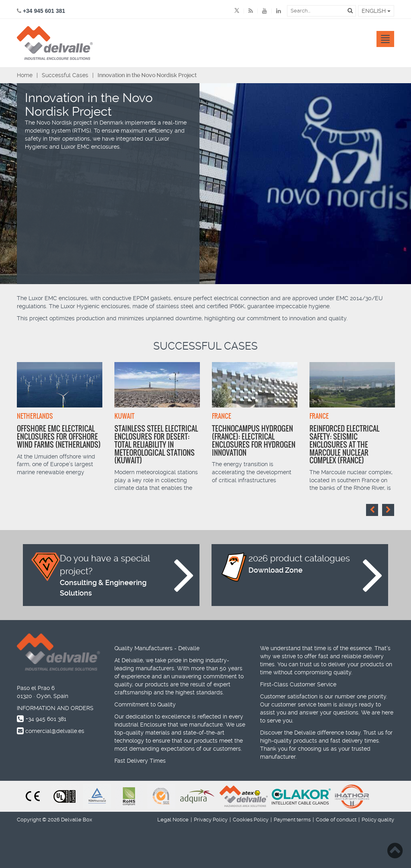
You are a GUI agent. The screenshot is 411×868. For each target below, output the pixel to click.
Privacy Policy (211, 820)
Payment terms (292, 820)
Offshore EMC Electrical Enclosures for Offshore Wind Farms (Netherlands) (59, 437)
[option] (60, 419)
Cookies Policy (251, 820)
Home (25, 75)
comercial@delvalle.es (55, 731)
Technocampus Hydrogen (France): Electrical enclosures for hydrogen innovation (254, 440)
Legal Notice (173, 820)
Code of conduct (336, 820)
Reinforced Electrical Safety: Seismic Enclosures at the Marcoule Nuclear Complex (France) (344, 444)
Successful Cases (65, 75)
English (376, 11)
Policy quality (378, 820)
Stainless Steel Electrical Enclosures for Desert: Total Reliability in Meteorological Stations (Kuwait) (156, 444)
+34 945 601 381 (46, 719)
